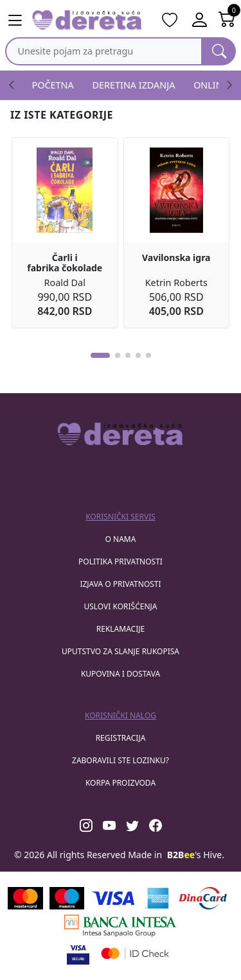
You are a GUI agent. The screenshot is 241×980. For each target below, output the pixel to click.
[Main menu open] (15, 21)
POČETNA (53, 85)
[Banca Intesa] (120, 926)
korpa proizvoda (121, 783)
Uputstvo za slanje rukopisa (121, 651)
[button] (100, 355)
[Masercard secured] (135, 953)
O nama (121, 539)
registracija (121, 738)
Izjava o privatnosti (120, 584)
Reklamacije (121, 629)
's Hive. (196, 855)
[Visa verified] (78, 953)
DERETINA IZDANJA (134, 85)
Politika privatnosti (121, 562)
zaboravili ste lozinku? (121, 760)
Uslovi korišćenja (120, 606)
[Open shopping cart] (227, 21)
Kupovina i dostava (121, 674)
